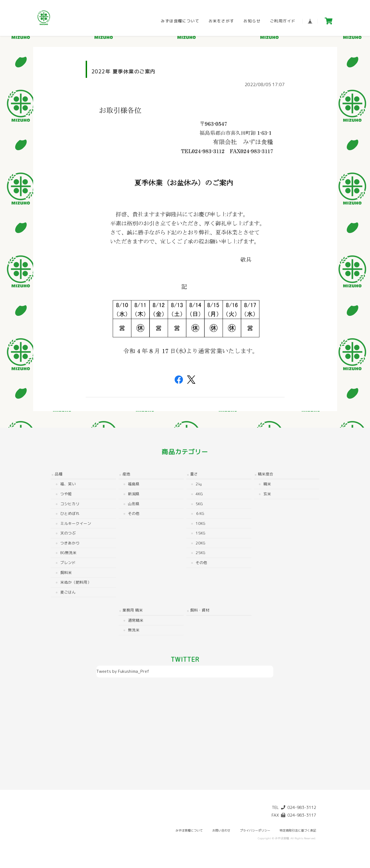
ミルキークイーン (76, 523)
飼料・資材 (200, 610)
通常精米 (136, 620)
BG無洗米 (68, 553)
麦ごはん (68, 592)
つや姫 (66, 494)
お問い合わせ (221, 830)
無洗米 (134, 630)
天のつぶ (68, 533)
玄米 (267, 494)
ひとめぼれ (70, 513)
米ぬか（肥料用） (76, 582)
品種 (59, 474)
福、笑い (68, 484)
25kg (200, 553)
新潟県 (134, 494)
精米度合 (266, 474)
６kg (200, 513)
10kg (200, 523)
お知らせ (252, 21)
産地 (126, 474)
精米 (267, 484)
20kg (200, 543)
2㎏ (199, 484)
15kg (200, 533)
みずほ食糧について (180, 21)
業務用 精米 (133, 610)
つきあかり (70, 543)
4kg (199, 494)
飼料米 (66, 572)
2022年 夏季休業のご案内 (124, 72)
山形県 (134, 504)
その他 (134, 513)
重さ (194, 474)
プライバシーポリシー (255, 830)
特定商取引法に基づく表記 (298, 830)
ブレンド (68, 563)
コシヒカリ (70, 504)
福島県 (134, 484)
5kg (199, 504)
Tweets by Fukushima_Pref (123, 671)
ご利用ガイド (283, 21)
